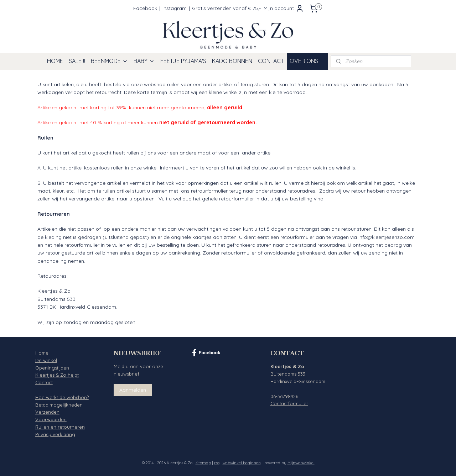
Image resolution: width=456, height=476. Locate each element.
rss (217, 463)
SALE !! (77, 61)
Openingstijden (52, 368)
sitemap (203, 463)
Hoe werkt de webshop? (62, 397)
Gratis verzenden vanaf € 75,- (226, 8)
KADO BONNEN (232, 61)
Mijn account (284, 9)
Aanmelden (133, 390)
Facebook (145, 8)
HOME (55, 61)
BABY (144, 61)
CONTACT (271, 61)
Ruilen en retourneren (60, 427)
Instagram (175, 8)
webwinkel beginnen (242, 463)
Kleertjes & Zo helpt (57, 375)
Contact (44, 382)
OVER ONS (307, 61)
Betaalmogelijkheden (59, 405)
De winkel (46, 360)
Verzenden (47, 412)
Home (42, 353)
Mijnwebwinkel (301, 463)
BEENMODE (109, 61)
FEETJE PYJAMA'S (183, 61)
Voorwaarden (51, 419)
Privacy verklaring (55, 434)
